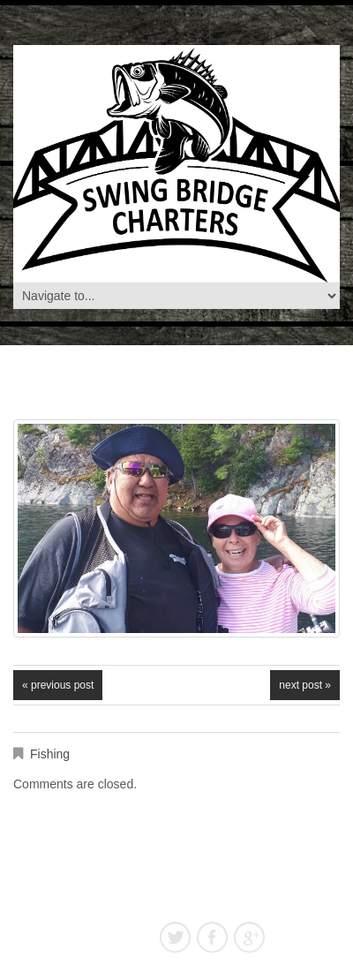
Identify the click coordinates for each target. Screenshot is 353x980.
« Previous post (58, 685)
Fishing (50, 754)
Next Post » (305, 685)
